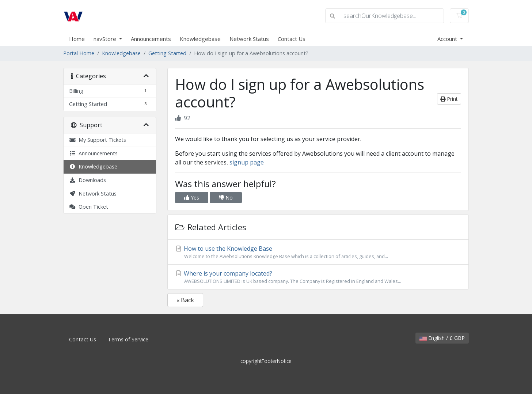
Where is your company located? (318, 277)
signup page (247, 162)
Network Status (249, 39)
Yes (192, 198)
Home (77, 39)
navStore (106, 39)
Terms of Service (128, 339)
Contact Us (292, 39)
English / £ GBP (442, 338)
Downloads (88, 180)
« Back (185, 300)
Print (449, 99)
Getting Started (167, 53)
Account (448, 39)
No (226, 198)
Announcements (151, 39)
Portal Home (79, 53)
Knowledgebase (200, 39)
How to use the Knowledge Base (318, 252)
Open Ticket (89, 207)
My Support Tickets (98, 140)
